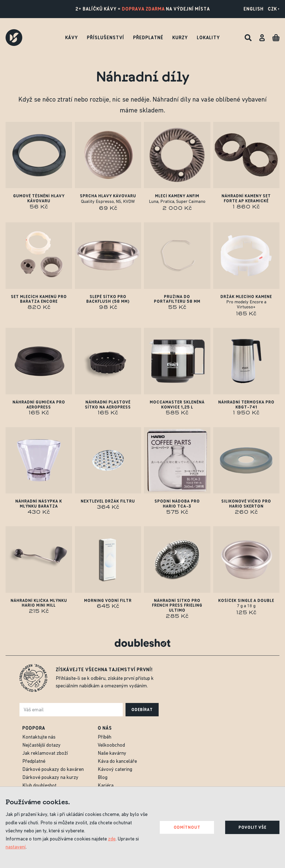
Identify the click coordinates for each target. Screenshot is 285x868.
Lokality (208, 38)
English (254, 9)
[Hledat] (248, 38)
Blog (103, 778)
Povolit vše (252, 827)
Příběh (105, 737)
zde (112, 839)
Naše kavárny (112, 753)
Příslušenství (105, 38)
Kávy (72, 38)
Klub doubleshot (39, 786)
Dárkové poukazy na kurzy (50, 778)
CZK (274, 9)
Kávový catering (115, 770)
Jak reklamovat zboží (45, 753)
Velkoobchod (111, 745)
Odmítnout (187, 827)
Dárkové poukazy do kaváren (53, 770)
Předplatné (148, 38)
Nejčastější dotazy (41, 745)
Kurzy (180, 38)
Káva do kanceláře (117, 762)
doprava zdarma (143, 9)
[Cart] (276, 38)
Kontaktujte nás (39, 737)
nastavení (16, 847)
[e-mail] (71, 710)
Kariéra (106, 786)
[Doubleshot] (14, 38)
